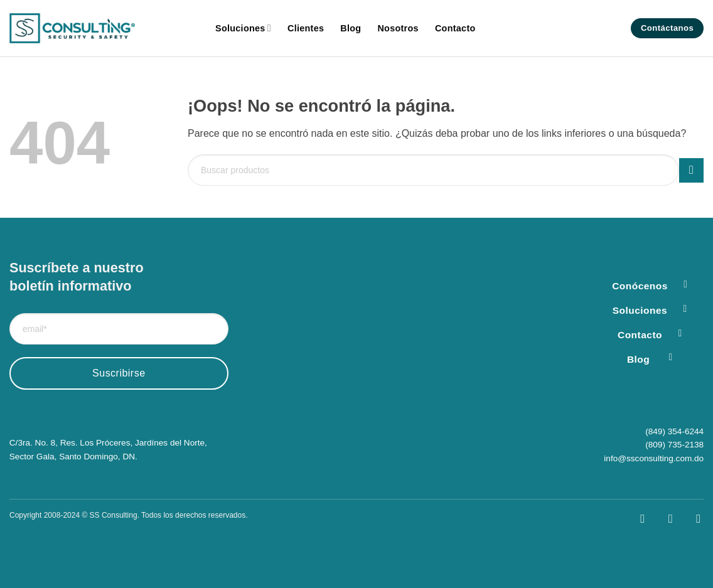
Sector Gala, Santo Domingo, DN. (73, 457)
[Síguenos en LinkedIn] (689, 519)
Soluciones (243, 28)
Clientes (306, 28)
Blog (351, 28)
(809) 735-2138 (674, 445)
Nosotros (398, 28)
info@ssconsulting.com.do (654, 458)
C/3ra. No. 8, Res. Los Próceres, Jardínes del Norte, (108, 443)
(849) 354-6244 (674, 431)
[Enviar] (691, 170)
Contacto (455, 28)
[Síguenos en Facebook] (634, 519)
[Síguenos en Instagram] (662, 519)
